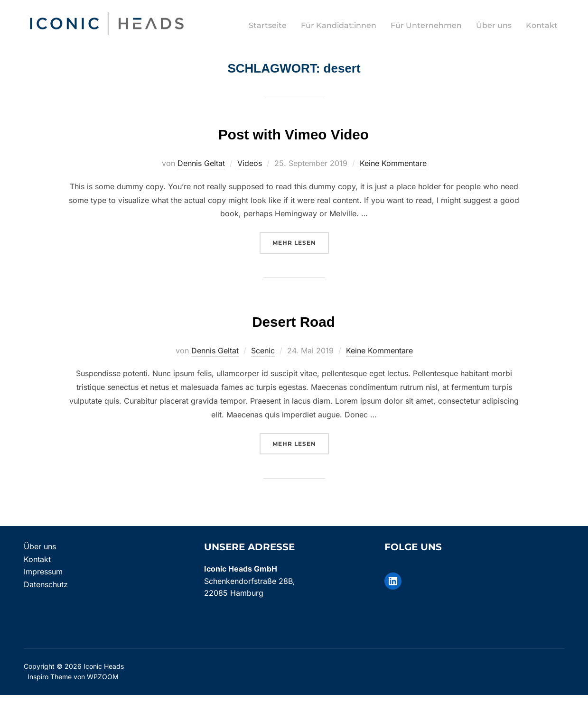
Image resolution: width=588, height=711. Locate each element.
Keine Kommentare (393, 179)
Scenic (263, 367)
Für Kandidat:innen (339, 25)
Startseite (268, 25)
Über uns (494, 25)
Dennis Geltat (201, 179)
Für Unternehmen (426, 25)
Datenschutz (46, 600)
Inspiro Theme (50, 693)
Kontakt (542, 25)
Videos (250, 179)
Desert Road (294, 336)
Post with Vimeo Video (294, 149)
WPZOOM (103, 693)
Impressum (43, 588)
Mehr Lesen (301, 255)
